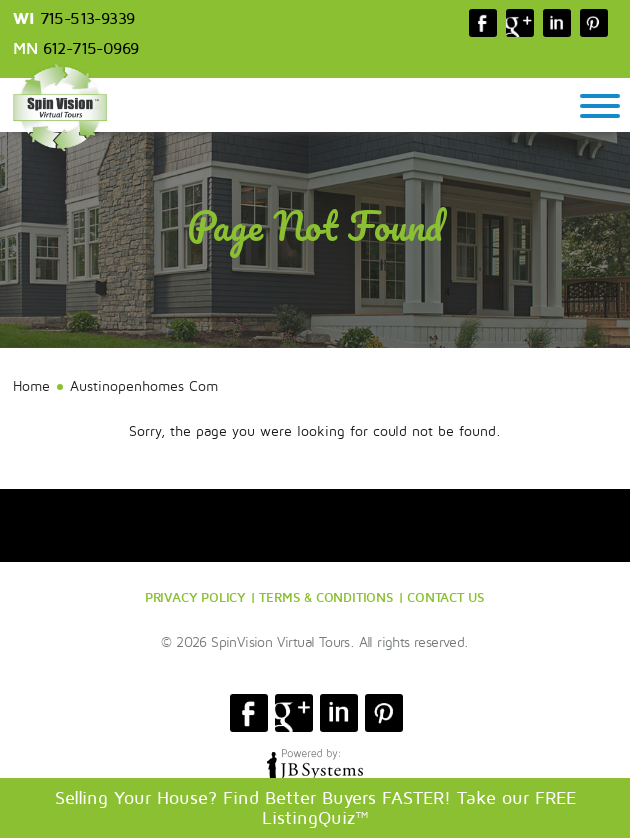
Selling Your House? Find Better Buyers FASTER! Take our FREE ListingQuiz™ (315, 808)
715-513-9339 (87, 19)
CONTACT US (446, 597)
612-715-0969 (91, 49)
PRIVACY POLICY (195, 597)
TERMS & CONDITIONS (326, 597)
